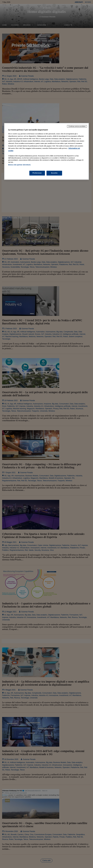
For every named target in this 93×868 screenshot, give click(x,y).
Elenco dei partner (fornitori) (19, 165)
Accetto (54, 173)
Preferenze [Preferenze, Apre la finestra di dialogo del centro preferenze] (37, 173)
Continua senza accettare (77, 126)
